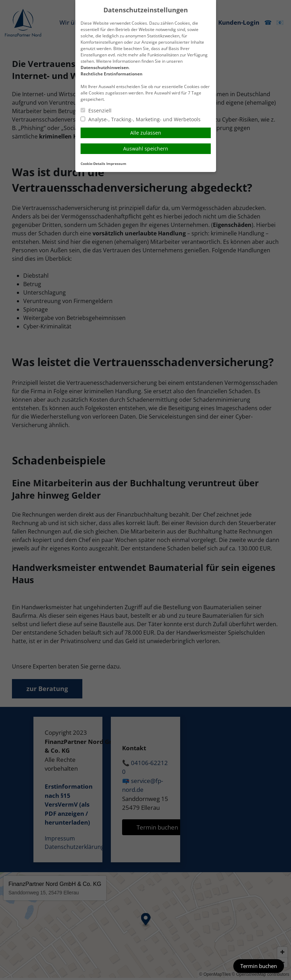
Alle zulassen (146, 133)
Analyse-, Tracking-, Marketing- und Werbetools (141, 119)
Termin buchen (259, 966)
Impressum (116, 164)
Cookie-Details (93, 164)
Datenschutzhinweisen (105, 67)
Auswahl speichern (146, 149)
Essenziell (96, 110)
